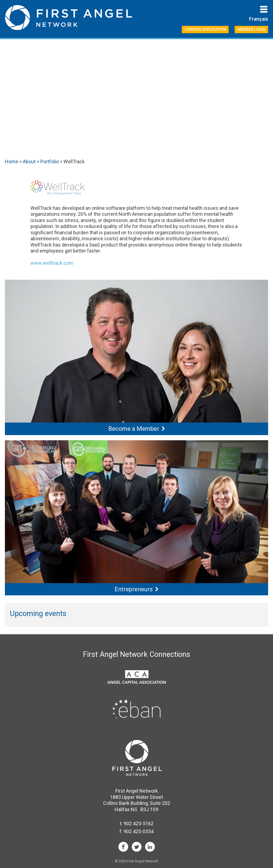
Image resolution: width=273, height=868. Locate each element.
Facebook (123, 847)
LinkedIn (150, 847)
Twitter (137, 847)
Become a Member (134, 429)
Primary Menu (264, 9)
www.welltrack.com (52, 263)
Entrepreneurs (134, 589)
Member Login (251, 29)
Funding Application (205, 29)
